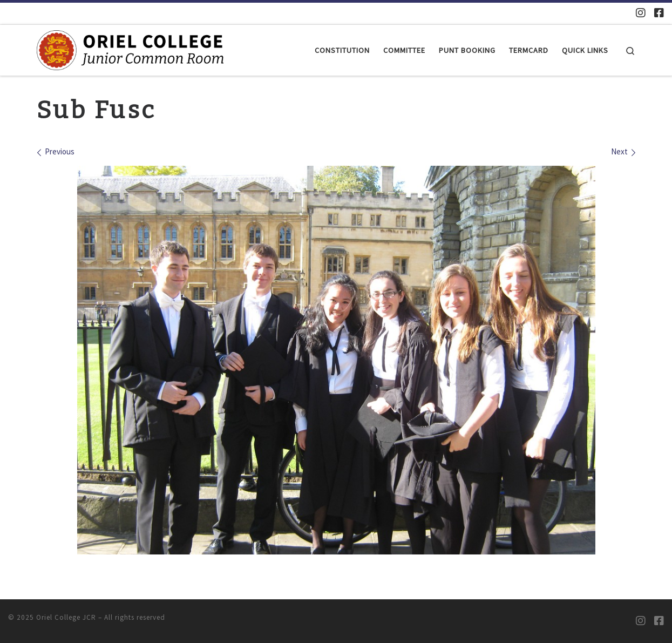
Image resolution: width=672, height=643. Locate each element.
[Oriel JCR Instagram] (641, 13)
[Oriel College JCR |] (130, 49)
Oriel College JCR (66, 617)
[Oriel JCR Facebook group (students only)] (659, 13)
